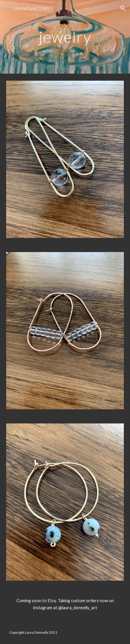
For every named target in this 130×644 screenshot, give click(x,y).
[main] (65, 37)
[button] (7, 8)
